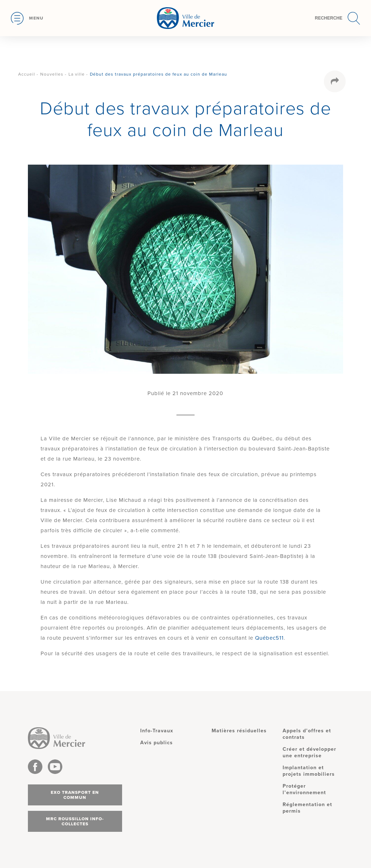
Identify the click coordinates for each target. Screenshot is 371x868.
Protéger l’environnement (304, 789)
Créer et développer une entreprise (309, 752)
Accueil (27, 74)
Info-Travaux (157, 731)
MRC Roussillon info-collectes (75, 821)
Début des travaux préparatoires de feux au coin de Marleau (159, 74)
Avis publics (157, 743)
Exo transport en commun (75, 795)
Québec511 (269, 638)
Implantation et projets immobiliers (309, 771)
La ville (77, 74)
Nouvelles (52, 74)
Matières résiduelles (239, 731)
